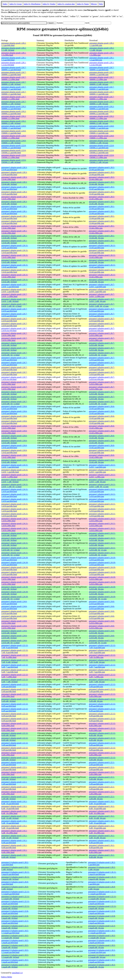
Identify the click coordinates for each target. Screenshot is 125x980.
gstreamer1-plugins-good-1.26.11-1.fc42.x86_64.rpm (102, 281)
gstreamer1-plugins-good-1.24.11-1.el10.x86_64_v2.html (15, 549)
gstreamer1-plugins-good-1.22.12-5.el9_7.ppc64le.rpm (102, 671)
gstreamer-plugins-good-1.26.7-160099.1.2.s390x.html (14, 78)
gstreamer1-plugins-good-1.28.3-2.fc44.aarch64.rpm (102, 169)
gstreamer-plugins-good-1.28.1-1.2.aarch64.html (14, 59)
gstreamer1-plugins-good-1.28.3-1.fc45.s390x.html (14, 198)
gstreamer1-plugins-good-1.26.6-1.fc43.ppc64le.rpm (102, 417)
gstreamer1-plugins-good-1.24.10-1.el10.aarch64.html (15, 559)
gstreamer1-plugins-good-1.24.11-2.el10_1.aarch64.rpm (102, 466)
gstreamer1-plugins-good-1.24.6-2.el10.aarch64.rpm (102, 603)
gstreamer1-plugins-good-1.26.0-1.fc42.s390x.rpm (102, 456)
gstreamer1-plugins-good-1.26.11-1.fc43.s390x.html (15, 256)
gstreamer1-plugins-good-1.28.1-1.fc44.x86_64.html (14, 237)
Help (101, 4)
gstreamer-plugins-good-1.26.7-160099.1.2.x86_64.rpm (102, 83)
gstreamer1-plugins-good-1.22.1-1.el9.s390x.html (14, 793)
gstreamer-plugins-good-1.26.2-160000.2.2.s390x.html (14, 117)
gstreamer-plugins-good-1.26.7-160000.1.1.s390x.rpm (102, 98)
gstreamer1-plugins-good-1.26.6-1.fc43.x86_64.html (14, 437)
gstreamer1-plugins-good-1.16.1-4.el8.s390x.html (14, 851)
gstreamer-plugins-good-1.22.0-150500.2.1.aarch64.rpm (102, 147)
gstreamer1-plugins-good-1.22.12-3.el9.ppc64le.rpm (102, 749)
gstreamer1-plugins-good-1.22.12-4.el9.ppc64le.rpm (102, 715)
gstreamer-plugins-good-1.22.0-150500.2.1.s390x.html (14, 156)
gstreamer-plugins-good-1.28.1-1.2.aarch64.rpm (102, 59)
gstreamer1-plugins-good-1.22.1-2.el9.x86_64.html (14, 778)
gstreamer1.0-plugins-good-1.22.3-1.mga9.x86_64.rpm (102, 927)
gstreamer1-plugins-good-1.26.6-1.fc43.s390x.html (14, 427)
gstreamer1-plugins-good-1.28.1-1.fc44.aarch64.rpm (102, 208)
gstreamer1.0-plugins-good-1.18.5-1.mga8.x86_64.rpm (102, 946)
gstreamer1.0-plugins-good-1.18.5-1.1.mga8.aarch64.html (15, 932)
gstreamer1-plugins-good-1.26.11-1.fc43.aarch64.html (15, 247)
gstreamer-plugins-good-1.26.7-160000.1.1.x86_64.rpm (102, 103)
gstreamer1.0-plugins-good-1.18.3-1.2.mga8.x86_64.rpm (102, 956)
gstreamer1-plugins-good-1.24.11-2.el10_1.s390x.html (15, 476)
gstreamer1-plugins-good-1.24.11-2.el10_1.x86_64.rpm (102, 481)
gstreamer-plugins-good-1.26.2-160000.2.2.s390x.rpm (102, 117)
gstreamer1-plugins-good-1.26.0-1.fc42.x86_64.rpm (102, 461)
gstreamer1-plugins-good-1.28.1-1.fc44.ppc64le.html (14, 217)
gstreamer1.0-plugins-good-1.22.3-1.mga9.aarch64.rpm (102, 922)
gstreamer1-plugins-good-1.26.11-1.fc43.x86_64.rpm (102, 261)
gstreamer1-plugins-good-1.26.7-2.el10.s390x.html (14, 334)
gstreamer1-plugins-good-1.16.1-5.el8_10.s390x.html (14, 832)
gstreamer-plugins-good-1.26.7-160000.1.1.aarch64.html (14, 88)
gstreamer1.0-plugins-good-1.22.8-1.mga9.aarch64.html (15, 912)
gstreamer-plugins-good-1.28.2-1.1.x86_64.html (14, 49)
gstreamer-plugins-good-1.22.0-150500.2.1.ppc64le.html (14, 151)
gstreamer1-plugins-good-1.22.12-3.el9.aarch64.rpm (102, 744)
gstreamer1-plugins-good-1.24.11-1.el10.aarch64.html (15, 490)
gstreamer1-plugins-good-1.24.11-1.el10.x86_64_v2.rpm (102, 549)
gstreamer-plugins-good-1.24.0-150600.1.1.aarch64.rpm (102, 127)
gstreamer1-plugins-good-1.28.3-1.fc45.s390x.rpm (102, 198)
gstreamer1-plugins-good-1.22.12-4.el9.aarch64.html (15, 705)
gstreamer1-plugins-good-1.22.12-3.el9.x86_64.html (15, 759)
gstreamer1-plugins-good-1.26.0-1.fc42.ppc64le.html (14, 451)
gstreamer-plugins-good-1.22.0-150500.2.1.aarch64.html (14, 147)
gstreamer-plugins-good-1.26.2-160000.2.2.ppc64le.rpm (102, 112)
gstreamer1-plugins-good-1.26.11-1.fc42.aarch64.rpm (102, 266)
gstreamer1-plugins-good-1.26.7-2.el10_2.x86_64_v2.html (14, 305)
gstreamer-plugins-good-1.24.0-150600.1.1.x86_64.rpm (102, 142)
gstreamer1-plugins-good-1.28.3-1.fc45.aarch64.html (14, 188)
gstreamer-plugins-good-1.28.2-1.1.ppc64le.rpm (102, 44)
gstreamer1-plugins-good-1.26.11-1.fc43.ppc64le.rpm (102, 251)
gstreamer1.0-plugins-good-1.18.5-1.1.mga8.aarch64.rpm (102, 932)
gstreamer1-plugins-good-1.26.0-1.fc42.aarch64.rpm (102, 447)
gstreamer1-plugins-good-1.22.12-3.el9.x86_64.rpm (102, 759)
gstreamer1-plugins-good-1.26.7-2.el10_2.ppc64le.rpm (102, 290)
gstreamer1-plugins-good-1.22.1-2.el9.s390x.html (14, 773)
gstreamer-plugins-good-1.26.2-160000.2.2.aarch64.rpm (102, 108)
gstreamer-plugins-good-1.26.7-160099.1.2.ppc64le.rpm (102, 73)
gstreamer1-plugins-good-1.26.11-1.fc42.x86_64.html (15, 281)
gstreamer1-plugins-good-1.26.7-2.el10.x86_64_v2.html (14, 354)
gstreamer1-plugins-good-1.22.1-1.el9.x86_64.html (14, 798)
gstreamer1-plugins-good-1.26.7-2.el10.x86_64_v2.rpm (102, 354)
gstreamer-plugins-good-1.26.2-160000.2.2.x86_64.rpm (102, 122)
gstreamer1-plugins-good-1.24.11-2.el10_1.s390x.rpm (102, 476)
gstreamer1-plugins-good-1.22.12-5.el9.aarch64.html (15, 686)
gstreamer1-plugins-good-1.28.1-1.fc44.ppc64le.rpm (102, 217)
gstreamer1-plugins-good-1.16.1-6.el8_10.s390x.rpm (102, 812)
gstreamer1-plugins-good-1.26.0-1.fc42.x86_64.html (14, 461)
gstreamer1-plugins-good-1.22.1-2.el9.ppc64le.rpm (102, 768)
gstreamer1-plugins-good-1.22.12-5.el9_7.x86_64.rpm (102, 681)
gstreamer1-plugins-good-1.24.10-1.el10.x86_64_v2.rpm (102, 598)
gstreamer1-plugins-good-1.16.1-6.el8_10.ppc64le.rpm (102, 807)
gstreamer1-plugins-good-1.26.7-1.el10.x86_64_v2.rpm (102, 403)
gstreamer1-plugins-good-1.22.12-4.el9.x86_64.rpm (102, 734)
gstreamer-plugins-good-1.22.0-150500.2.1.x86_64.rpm (102, 161)
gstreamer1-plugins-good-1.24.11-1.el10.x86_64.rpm (102, 534)
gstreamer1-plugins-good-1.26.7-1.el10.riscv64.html (14, 378)
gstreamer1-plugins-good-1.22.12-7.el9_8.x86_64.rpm (102, 661)
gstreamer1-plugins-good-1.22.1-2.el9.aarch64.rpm (102, 764)
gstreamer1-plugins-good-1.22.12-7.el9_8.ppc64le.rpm (102, 651)
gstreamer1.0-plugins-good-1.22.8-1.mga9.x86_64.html (15, 917)
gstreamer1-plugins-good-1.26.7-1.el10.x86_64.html (14, 393)
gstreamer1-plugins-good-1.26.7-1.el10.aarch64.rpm (102, 359)
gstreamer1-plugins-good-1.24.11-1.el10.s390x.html (15, 520)
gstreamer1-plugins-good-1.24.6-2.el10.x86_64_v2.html (14, 642)
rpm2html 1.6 (17, 973)
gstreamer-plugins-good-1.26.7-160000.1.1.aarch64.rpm (102, 88)
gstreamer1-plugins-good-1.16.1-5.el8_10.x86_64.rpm (102, 837)
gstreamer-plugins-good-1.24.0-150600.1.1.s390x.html (14, 137)
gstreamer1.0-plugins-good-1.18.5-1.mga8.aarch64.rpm (102, 942)
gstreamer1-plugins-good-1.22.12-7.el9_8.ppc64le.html (15, 651)
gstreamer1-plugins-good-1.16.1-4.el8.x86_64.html (14, 856)
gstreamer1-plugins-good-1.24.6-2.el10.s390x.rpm (102, 622)
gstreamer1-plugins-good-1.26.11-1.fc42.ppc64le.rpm (102, 271)
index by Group (16, 4)
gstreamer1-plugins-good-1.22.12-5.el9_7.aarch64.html (15, 666)
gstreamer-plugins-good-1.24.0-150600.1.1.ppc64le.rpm (102, 132)
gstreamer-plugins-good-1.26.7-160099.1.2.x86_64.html (14, 83)
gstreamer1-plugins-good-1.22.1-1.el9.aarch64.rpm (102, 783)
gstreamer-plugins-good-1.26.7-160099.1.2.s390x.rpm (102, 78)
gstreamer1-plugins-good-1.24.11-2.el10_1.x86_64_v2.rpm (102, 486)
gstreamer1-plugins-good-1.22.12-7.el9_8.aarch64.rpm (102, 646)
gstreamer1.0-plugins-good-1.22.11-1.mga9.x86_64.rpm (102, 907)
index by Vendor (49, 4)
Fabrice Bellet (6, 977)
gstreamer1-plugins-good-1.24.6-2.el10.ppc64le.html (14, 612)
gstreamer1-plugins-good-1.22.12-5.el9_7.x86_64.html (15, 681)
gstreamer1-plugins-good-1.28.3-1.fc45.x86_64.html (14, 203)
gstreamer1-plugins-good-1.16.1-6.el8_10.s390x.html (14, 812)
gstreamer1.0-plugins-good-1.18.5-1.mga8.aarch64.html (15, 942)
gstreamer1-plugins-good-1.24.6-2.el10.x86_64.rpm (102, 632)
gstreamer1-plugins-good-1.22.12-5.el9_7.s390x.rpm (102, 676)
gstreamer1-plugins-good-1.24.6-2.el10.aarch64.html (14, 603)
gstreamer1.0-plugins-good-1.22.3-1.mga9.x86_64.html (15, 927)
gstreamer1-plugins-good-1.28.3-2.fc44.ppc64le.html (14, 173)
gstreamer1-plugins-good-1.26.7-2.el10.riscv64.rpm (102, 329)
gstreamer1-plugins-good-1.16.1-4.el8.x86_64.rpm (102, 856)
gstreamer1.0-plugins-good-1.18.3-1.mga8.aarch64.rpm (102, 961)
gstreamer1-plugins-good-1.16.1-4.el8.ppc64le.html (14, 846)
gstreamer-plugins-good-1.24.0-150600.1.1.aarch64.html (14, 127)
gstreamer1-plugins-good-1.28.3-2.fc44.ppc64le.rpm (102, 173)
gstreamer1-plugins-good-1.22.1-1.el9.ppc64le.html (14, 788)
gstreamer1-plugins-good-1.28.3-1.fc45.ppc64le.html (14, 193)
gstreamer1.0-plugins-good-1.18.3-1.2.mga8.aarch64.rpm (102, 951)
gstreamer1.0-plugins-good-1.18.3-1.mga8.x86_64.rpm (102, 966)
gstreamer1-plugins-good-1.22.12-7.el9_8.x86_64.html (15, 661)
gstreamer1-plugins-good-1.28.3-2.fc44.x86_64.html (14, 183)
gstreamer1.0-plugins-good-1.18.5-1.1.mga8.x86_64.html (15, 937)
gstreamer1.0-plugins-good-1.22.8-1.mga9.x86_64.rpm (102, 917)
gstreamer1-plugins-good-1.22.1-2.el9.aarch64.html (14, 764)
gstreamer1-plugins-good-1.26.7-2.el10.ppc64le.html (14, 320)
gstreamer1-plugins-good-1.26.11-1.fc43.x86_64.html (15, 261)
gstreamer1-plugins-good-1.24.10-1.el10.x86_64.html (15, 588)
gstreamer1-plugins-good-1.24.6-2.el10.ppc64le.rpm (102, 612)
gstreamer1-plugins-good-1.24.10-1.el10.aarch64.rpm (102, 559)
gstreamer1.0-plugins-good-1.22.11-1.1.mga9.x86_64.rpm (102, 898)
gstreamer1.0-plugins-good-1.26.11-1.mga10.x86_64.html (15, 878)
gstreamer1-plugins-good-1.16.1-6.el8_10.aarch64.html (14, 803)
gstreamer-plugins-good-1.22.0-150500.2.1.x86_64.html (14, 161)
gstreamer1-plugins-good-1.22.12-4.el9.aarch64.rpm (102, 705)
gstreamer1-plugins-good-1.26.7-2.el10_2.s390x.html (14, 295)
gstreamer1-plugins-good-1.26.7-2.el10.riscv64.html (14, 329)
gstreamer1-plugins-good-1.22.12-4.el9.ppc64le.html (15, 715)
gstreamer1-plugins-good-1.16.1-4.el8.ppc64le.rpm (102, 846)
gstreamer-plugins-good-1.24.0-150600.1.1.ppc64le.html (14, 132)
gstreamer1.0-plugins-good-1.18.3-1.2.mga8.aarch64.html (15, 951)
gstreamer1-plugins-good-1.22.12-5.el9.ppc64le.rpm (102, 690)
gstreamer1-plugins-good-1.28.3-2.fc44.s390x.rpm (102, 178)
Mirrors (94, 4)
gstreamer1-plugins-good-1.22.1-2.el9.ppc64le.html (14, 768)
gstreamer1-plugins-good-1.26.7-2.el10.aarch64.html (14, 310)
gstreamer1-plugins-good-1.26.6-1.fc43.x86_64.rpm (102, 437)
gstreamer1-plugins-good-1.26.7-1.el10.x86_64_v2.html (14, 403)
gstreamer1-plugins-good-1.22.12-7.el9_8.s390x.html (15, 656)
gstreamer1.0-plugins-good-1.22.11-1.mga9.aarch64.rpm (102, 903)
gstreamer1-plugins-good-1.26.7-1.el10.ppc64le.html (14, 369)
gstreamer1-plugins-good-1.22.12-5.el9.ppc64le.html (15, 690)
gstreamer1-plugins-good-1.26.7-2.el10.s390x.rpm (102, 334)
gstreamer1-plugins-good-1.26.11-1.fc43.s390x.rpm (102, 256)
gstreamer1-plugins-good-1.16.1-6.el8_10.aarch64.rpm (102, 803)
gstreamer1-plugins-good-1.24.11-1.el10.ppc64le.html (15, 505)
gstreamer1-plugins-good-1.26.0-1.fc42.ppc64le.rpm (102, 451)
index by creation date (66, 4)
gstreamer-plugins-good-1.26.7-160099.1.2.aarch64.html (14, 69)
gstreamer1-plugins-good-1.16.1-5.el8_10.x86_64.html (14, 837)
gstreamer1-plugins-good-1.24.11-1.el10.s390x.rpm (102, 520)
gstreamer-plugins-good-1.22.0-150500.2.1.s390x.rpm (102, 156)
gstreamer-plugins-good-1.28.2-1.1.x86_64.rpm (102, 49)
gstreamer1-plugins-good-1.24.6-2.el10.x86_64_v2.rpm (102, 642)
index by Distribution (32, 4)
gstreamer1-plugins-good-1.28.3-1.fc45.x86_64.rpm (102, 203)
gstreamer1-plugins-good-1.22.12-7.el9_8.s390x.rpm (102, 656)
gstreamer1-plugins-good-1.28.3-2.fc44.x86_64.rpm (102, 183)
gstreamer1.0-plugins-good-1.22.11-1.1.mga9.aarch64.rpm (102, 893)
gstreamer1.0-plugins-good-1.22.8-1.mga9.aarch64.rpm (102, 912)
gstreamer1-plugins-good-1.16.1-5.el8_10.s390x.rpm (102, 832)
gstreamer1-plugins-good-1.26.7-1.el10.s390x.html (14, 383)
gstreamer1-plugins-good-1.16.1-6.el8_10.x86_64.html (14, 817)
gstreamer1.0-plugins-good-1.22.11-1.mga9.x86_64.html (15, 907)
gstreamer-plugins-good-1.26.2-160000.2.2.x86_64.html (14, 122)
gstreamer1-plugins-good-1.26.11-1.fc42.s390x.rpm (102, 276)
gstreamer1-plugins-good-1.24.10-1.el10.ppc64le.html (15, 568)
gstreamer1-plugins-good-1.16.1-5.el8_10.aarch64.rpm (102, 822)
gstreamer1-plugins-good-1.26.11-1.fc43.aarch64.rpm (102, 247)
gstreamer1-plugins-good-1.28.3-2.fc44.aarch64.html (14, 169)
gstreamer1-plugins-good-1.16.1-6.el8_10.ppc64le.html (14, 807)
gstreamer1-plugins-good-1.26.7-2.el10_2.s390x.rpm (102, 295)
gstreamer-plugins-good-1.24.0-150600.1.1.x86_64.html (14, 142)
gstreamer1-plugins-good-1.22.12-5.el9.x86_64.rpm (102, 700)
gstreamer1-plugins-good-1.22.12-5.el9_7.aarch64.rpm (102, 666)
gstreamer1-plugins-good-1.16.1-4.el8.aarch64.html (14, 842)
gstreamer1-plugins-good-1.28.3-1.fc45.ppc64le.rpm (102, 193)
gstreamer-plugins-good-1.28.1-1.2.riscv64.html (14, 64)
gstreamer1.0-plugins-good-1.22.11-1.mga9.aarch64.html (15, 903)
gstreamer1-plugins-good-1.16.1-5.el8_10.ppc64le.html (14, 827)
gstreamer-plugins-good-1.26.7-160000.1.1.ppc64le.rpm (102, 93)
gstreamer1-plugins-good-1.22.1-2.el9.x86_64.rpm (102, 778)
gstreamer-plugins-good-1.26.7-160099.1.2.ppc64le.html (14, 73)
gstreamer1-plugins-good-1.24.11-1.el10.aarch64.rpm (102, 490)
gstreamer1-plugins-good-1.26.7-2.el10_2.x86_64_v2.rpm (102, 305)
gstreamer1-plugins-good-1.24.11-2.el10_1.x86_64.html (15, 481)
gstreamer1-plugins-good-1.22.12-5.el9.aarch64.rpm (102, 686)
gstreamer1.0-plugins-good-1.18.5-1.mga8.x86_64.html (15, 946)
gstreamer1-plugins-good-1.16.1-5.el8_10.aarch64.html (14, 822)
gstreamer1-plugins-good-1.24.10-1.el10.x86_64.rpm (102, 588)
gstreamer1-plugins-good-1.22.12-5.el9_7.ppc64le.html (15, 671)
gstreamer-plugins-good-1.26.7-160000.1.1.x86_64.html (14, 103)
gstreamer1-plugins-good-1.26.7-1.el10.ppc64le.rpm (102, 369)
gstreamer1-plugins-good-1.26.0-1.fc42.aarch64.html (14, 447)
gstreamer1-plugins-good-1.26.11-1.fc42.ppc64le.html (15, 271)
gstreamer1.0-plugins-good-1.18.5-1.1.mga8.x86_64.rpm (102, 937)
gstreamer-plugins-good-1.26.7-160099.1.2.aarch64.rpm (102, 69)
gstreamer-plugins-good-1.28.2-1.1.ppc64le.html (14, 44)
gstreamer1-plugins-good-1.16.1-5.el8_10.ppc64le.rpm (102, 827)
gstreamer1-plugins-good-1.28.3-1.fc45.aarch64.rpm (102, 188)
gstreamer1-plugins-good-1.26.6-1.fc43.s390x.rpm (102, 427)
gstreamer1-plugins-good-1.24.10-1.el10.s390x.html (15, 578)
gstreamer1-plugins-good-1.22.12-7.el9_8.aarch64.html (15, 646)
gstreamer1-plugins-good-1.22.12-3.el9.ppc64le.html (15, 749)
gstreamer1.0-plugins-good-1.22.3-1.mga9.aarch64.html (15, 922)
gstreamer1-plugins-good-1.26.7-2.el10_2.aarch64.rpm (102, 286)
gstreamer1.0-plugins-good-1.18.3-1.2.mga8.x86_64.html (15, 956)
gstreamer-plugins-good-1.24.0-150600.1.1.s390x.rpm (102, 137)
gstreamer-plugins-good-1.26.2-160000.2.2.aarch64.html (14, 108)
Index (5, 4)
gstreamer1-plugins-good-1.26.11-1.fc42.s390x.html (15, 276)
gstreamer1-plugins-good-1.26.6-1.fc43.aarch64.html (14, 408)
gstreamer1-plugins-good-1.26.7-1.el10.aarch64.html (14, 359)
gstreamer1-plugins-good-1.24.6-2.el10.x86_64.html (14, 632)
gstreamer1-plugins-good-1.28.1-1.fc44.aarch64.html (14, 208)
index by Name (83, 4)
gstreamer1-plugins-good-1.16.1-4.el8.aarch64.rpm (102, 842)
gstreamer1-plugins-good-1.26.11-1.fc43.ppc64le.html (15, 251)
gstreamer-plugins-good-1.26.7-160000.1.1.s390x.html (14, 98)
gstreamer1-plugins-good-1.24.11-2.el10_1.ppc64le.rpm (102, 471)
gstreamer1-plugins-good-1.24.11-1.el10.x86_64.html (15, 534)
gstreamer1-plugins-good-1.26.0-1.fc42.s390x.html (14, 456)
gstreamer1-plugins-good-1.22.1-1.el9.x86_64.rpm (102, 798)
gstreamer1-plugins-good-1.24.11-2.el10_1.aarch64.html (15, 466)
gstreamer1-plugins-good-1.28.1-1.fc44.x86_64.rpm (102, 237)
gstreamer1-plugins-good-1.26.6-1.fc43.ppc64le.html (14, 417)
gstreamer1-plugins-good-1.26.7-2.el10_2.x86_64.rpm (102, 300)
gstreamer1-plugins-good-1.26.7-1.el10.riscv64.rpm (102, 378)
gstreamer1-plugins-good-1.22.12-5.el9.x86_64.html (15, 700)
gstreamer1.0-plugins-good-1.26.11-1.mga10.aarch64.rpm (102, 873)
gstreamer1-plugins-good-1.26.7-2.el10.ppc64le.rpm (102, 320)
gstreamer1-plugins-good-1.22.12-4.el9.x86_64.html (15, 734)
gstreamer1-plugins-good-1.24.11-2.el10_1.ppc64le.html (15, 471)
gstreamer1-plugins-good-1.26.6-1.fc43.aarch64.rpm (102, 408)
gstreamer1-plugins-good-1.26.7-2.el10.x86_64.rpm (102, 344)
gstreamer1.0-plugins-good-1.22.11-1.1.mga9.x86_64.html (15, 898)
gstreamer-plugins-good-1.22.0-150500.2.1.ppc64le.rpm (102, 151)
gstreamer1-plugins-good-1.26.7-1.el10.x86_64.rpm (102, 393)
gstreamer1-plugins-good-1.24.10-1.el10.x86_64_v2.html (15, 598)
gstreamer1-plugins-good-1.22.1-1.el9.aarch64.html (14, 783)
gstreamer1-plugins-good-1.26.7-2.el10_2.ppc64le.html (14, 290)
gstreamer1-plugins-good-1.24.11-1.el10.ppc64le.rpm (102, 505)
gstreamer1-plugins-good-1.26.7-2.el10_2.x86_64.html (14, 300)
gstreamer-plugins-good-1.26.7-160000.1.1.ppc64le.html (14, 93)
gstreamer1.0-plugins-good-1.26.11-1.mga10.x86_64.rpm (102, 878)
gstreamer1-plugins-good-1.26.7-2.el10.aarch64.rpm (102, 310)
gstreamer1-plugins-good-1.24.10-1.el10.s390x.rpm (102, 578)
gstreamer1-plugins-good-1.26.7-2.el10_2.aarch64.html (14, 286)
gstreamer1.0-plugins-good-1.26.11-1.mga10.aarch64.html (15, 873)
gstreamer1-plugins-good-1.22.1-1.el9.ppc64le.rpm (102, 788)
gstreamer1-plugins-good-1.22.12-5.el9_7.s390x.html (15, 676)
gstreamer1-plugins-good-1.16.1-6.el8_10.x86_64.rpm (102, 817)
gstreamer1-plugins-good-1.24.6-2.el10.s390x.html (14, 622)
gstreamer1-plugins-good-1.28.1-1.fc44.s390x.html (14, 227)
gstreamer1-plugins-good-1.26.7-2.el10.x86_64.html (14, 344)
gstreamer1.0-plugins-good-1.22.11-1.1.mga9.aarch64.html (15, 893)
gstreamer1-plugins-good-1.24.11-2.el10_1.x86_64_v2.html (15, 486)
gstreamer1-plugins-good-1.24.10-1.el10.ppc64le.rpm (102, 568)
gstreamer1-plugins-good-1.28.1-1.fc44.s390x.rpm (102, 227)
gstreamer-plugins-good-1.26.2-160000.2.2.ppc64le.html (14, 112)
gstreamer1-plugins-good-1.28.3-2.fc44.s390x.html (14, 178)
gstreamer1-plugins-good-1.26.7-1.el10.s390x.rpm (102, 383)
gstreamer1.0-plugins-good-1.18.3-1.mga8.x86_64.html (15, 966)
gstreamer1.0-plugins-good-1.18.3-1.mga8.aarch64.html (15, 961)
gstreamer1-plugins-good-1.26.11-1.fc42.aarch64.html (15, 266)
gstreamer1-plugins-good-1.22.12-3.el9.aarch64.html (15, 744)
